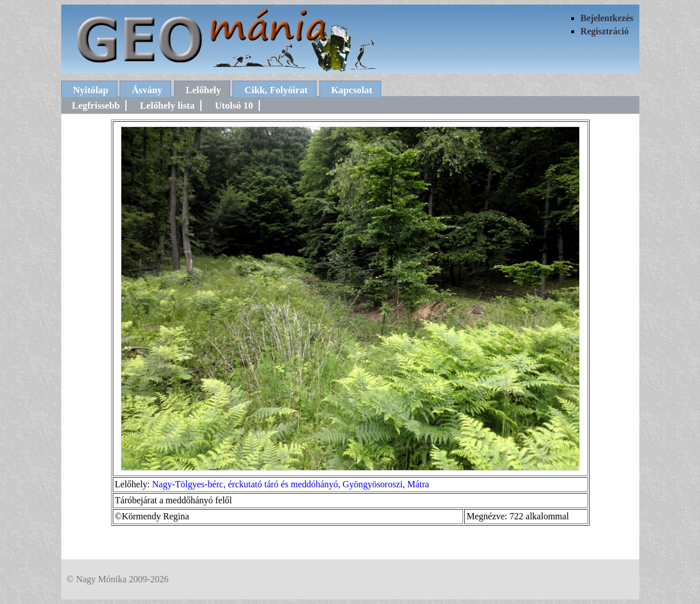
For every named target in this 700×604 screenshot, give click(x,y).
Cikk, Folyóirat (276, 90)
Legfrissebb (96, 106)
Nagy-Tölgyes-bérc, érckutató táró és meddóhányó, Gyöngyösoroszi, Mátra (291, 484)
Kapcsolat (352, 90)
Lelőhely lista (168, 106)
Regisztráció (604, 31)
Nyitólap (91, 90)
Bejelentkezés (607, 18)
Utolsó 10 (234, 106)
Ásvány (147, 90)
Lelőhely (204, 90)
